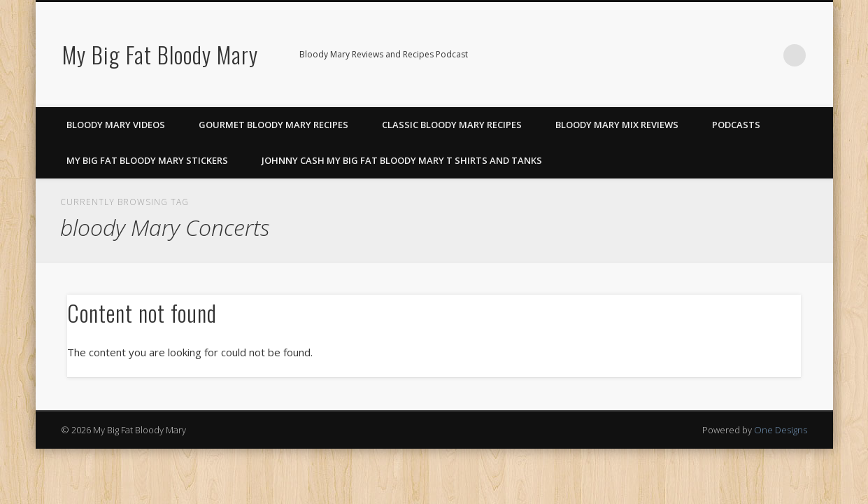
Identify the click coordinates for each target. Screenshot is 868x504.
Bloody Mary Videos (116, 125)
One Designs (781, 430)
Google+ (766, 55)
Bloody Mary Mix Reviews (617, 125)
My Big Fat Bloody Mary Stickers (147, 160)
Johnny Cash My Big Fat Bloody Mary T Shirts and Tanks (402, 160)
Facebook (709, 55)
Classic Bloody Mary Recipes (452, 125)
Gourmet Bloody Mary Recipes (273, 125)
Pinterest (737, 55)
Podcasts (736, 125)
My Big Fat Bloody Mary (160, 54)
